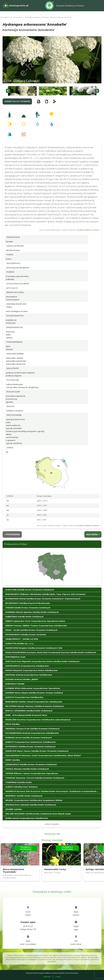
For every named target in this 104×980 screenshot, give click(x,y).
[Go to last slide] (8, 91)
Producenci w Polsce (16, 544)
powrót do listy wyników (17, 101)
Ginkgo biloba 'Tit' (28, 929)
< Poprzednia (12, 534)
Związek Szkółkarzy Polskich (88, 230)
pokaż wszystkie (52, 824)
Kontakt (47, 977)
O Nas (58, 977)
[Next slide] (97, 91)
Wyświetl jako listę (52, 834)
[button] (22, 91)
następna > (93, 534)
